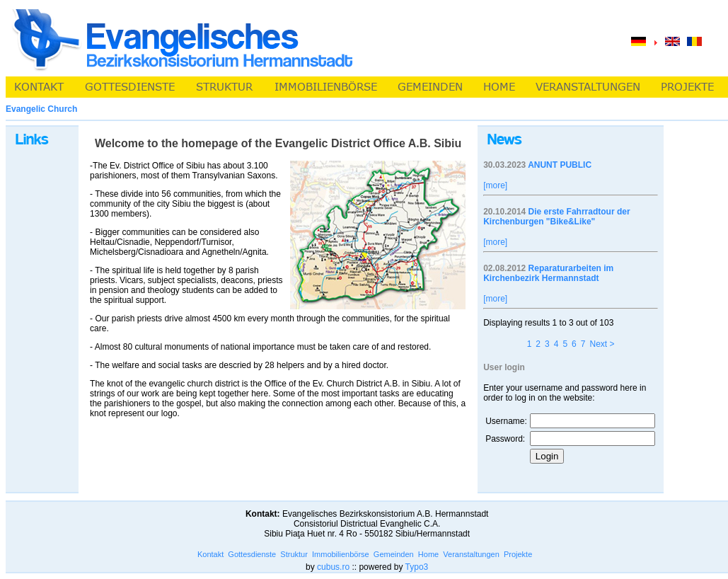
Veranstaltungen (471, 554)
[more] (495, 185)
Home (428, 554)
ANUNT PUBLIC (560, 165)
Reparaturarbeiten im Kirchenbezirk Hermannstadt (548, 273)
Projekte (518, 554)
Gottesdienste (252, 554)
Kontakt (210, 554)
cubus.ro (333, 567)
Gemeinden (394, 554)
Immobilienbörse (341, 554)
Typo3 (417, 567)
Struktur (294, 554)
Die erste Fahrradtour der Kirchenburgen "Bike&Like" (556, 217)
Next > (602, 344)
